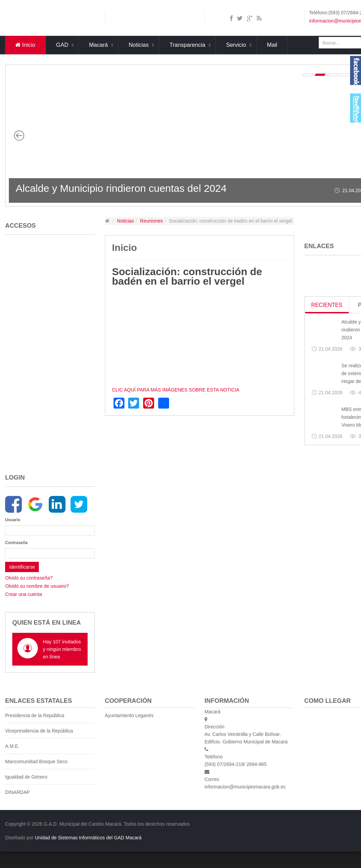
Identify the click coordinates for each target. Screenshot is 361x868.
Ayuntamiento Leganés (129, 715)
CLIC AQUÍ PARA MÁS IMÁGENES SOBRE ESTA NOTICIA (176, 390)
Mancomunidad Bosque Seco (36, 762)
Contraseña (14, 543)
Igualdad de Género (26, 777)
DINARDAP (17, 792)
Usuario (13, 520)
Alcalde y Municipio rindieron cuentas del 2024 (121, 188)
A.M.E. (12, 746)
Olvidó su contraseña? (29, 578)
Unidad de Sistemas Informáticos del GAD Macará (88, 838)
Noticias (125, 221)
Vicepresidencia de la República (39, 731)
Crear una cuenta (24, 594)
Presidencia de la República (35, 715)
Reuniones (152, 221)
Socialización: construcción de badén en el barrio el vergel (187, 276)
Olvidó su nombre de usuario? (37, 586)
